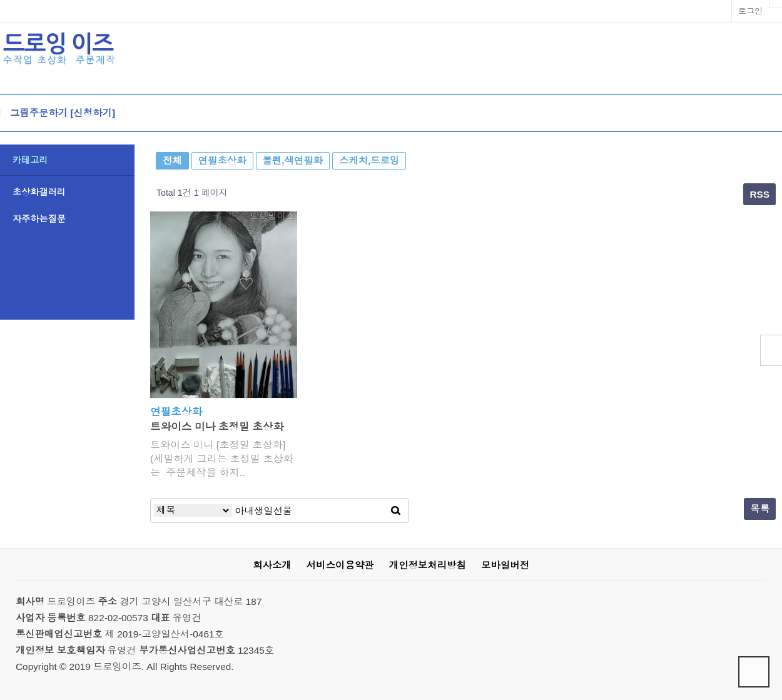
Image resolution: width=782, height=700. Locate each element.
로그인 (750, 11)
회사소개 (272, 565)
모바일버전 (505, 565)
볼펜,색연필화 (293, 160)
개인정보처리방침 (428, 565)
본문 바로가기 (0, 0)
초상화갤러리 (39, 192)
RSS (759, 194)
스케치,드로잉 (369, 160)
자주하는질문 (39, 219)
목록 (760, 509)
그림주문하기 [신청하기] (63, 113)
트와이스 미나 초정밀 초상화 (217, 427)
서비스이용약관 (340, 565)
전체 (172, 160)
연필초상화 (222, 160)
